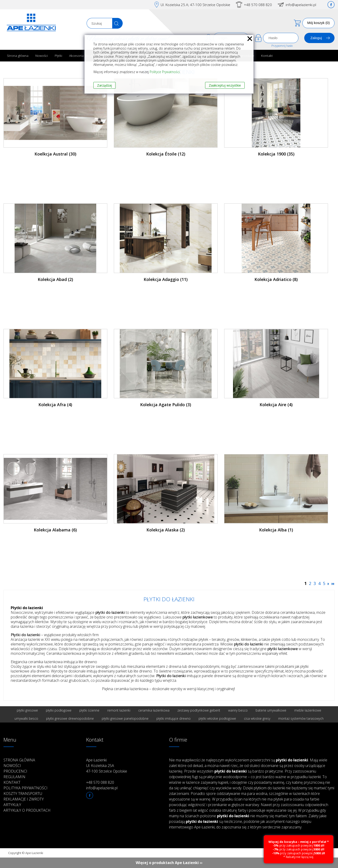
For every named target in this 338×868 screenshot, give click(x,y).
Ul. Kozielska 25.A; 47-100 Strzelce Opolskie (195, 5)
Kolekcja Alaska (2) (166, 530)
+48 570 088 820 (258, 5)
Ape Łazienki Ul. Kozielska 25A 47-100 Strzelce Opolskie (107, 766)
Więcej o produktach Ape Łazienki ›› (169, 863)
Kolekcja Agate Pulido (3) (166, 405)
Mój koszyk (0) (319, 23)
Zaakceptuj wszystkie (225, 85)
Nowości (42, 56)
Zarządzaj (105, 85)
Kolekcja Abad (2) (55, 279)
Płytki (58, 56)
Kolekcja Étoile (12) (166, 154)
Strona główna (18, 56)
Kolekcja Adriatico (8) (276, 279)
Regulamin (14, 777)
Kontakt (267, 56)
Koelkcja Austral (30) (55, 154)
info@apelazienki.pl (301, 5)
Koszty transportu (23, 794)
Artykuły (12, 805)
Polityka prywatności (25, 788)
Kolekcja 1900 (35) (276, 154)
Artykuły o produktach (27, 810)
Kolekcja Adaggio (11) (166, 279)
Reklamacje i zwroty (24, 799)
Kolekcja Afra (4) (55, 405)
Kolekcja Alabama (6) (55, 530)
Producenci (15, 771)
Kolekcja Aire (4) (276, 405)
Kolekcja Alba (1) (276, 530)
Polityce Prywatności (165, 72)
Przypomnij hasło (282, 46)
